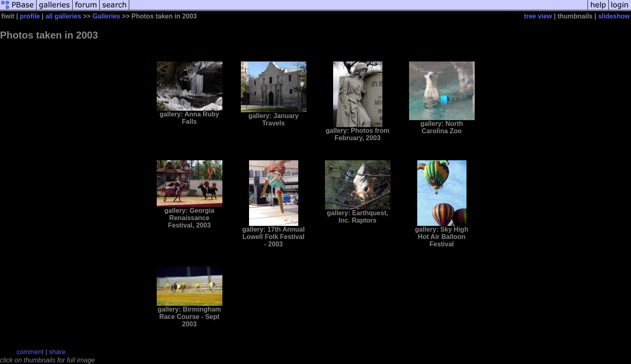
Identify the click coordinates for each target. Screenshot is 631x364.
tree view (538, 16)
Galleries (106, 16)
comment (30, 352)
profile (30, 16)
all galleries (63, 16)
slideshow (614, 16)
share (57, 352)
